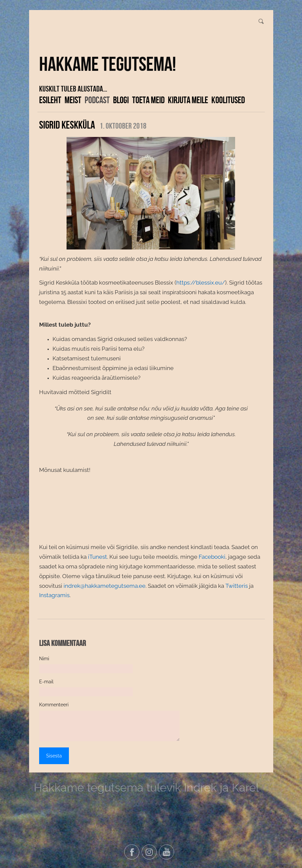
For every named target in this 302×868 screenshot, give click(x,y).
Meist (73, 100)
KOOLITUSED (228, 100)
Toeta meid (148, 100)
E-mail (46, 682)
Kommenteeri (54, 705)
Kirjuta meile (188, 100)
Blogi (121, 100)
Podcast (97, 100)
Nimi (44, 659)
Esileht (50, 100)
